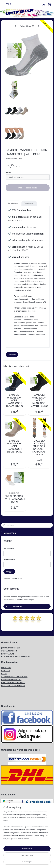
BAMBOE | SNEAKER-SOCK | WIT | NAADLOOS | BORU (15, 498)
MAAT (8, 172)
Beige (31, 302)
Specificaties (29, 203)
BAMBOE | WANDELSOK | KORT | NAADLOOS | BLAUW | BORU (15, 401)
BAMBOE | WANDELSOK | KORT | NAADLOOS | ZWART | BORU (39, 401)
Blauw (37, 302)
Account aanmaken (14, 606)
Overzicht (12, 355)
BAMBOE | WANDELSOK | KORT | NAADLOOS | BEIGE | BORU (15, 446)
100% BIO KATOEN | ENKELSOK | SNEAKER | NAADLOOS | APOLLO (39, 448)
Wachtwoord (9, 560)
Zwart (25, 302)
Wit (44, 302)
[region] (27, 827)
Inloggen (9, 571)
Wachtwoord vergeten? (13, 578)
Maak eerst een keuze (28, 188)
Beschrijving (13, 203)
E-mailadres (9, 548)
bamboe (27, 210)
